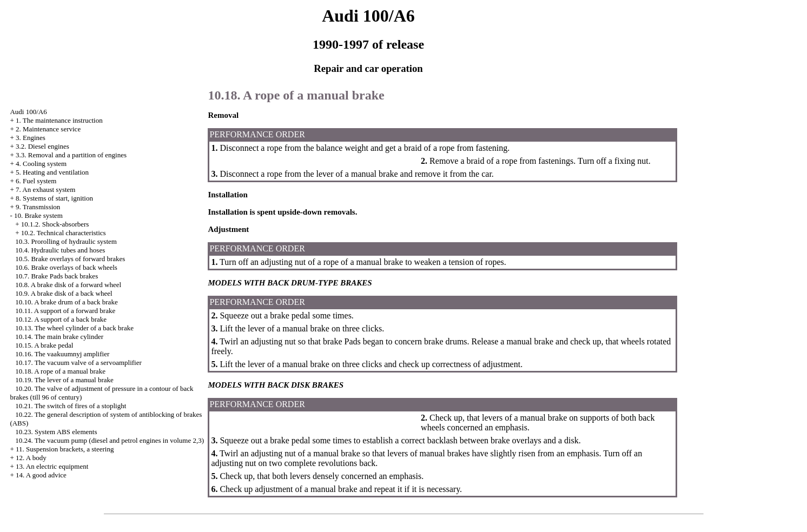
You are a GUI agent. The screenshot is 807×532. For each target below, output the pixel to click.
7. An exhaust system (46, 189)
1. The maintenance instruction (59, 120)
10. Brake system (38, 215)
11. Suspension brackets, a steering (65, 449)
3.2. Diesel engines (42, 146)
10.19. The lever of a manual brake (64, 380)
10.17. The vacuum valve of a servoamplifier (78, 363)
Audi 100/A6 (28, 112)
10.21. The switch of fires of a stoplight (71, 406)
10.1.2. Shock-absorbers (55, 224)
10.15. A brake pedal (44, 345)
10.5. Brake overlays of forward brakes (70, 259)
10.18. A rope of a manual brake (60, 371)
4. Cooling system (41, 164)
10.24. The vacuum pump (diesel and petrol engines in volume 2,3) (110, 440)
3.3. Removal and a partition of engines (71, 155)
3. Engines (31, 138)
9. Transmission (38, 207)
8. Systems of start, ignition (54, 198)
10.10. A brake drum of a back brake (67, 302)
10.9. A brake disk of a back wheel (64, 293)
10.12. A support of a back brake (61, 319)
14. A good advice (41, 475)
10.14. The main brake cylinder (59, 337)
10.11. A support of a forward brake (65, 311)
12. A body (31, 458)
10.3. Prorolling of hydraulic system (66, 241)
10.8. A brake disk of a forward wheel (68, 285)
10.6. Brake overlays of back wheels (66, 267)
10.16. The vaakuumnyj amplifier (62, 354)
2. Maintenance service (48, 129)
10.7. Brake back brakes (57, 276)
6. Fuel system (36, 181)
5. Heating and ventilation (52, 172)
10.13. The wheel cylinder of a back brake (74, 328)
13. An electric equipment (52, 466)
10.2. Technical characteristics (64, 233)
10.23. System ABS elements (56, 432)
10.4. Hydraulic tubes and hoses (60, 250)
